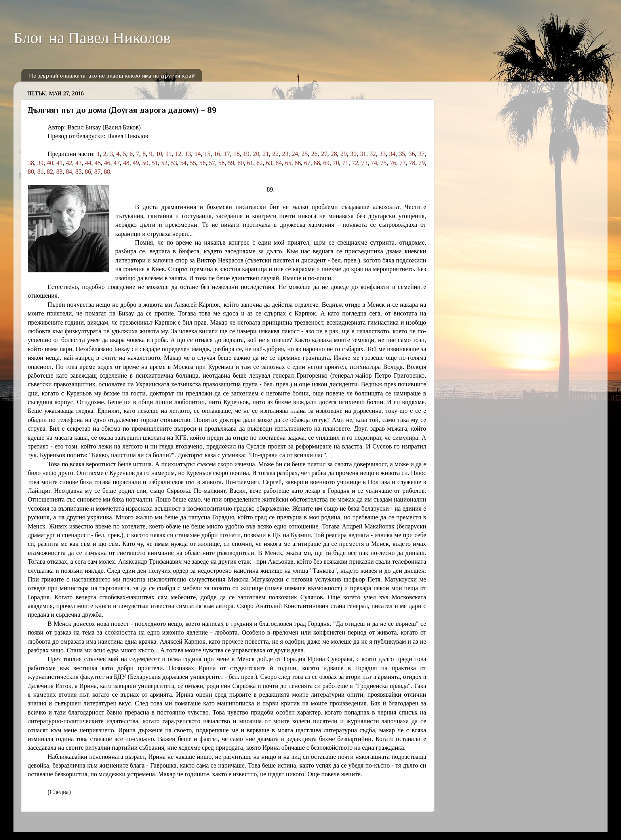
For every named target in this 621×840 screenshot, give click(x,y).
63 (269, 163)
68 (317, 163)
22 (276, 154)
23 (285, 154)
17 (227, 154)
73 (364, 163)
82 (50, 172)
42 (69, 163)
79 (422, 163)
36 (412, 154)
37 (421, 154)
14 (198, 154)
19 (246, 154)
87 (97, 172)
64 (279, 163)
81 (40, 172)
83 (59, 172)
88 (107, 172)
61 (250, 163)
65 (288, 163)
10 (159, 154)
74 (374, 163)
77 (402, 163)
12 (178, 154)
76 (393, 163)
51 (155, 163)
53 (174, 163)
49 (136, 163)
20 (256, 154)
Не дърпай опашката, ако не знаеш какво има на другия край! (112, 75)
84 (69, 172)
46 (107, 163)
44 (88, 163)
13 (188, 154)
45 (97, 163)
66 (298, 163)
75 (383, 163)
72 (355, 163)
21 (266, 154)
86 (88, 172)
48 (126, 163)
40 (50, 163)
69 (326, 163)
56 (202, 163)
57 (212, 163)
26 (314, 154)
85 (78, 172)
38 (31, 163)
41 (59, 163)
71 (345, 163)
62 (260, 163)
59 (231, 163)
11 (169, 154)
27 (324, 154)
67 (307, 163)
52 (164, 163)
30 (353, 154)
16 (217, 154)
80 (31, 172)
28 (334, 154)
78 (412, 163)
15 (208, 154)
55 (193, 163)
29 (344, 154)
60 (240, 163)
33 (383, 154)
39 (40, 163)
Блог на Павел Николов (92, 38)
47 (117, 163)
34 (392, 154)
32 (373, 154)
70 (336, 163)
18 (236, 154)
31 (363, 154)
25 (305, 154)
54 (183, 163)
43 (78, 163)
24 (295, 154)
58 (221, 163)
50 (145, 163)
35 (402, 154)
